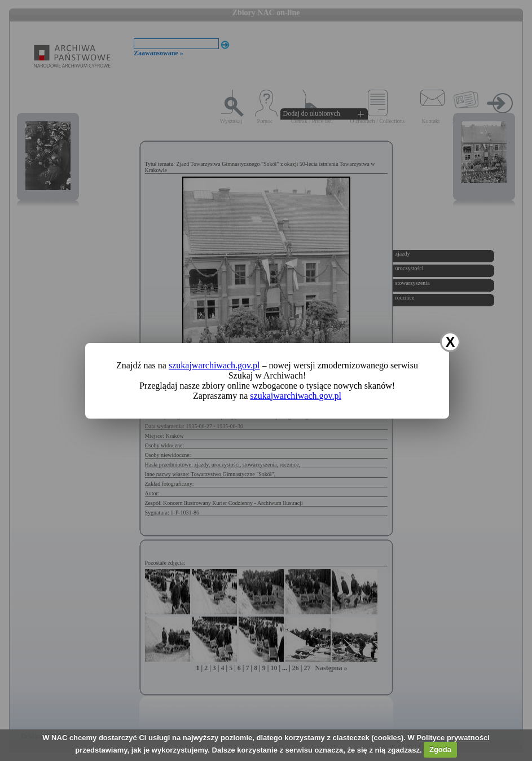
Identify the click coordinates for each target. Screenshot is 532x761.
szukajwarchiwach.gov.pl (214, 365)
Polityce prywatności (453, 738)
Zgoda (440, 749)
